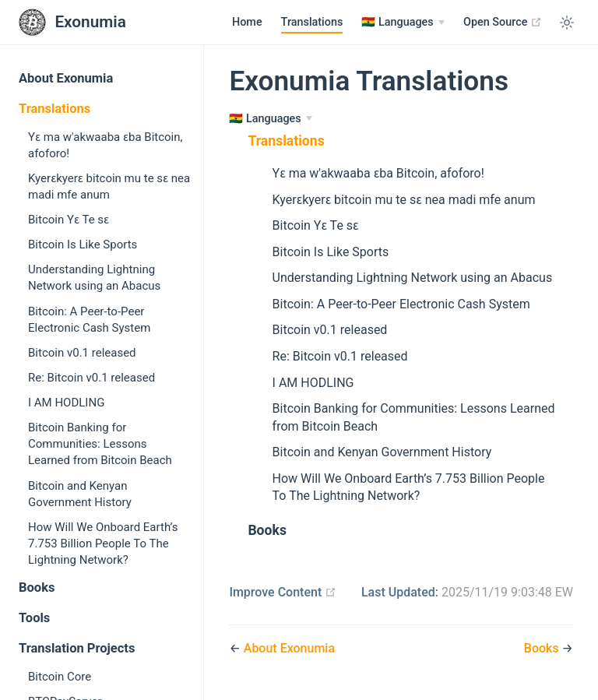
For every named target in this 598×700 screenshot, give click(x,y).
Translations (312, 22)
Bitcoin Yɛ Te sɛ (69, 220)
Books (37, 587)
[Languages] (403, 23)
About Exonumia (66, 78)
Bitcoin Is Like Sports (83, 244)
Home (247, 22)
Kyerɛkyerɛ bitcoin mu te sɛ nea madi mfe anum (109, 186)
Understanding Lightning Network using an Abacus (94, 278)
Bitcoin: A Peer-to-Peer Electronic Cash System (89, 320)
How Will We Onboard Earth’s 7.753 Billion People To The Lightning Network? (103, 543)
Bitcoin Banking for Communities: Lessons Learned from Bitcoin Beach (100, 444)
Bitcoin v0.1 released (82, 353)
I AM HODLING (66, 403)
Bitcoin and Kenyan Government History (80, 494)
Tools (34, 618)
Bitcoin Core (60, 677)
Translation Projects (77, 648)
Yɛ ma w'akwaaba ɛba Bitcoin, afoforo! (105, 145)
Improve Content (283, 592)
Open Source (503, 22)
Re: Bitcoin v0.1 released (91, 378)
